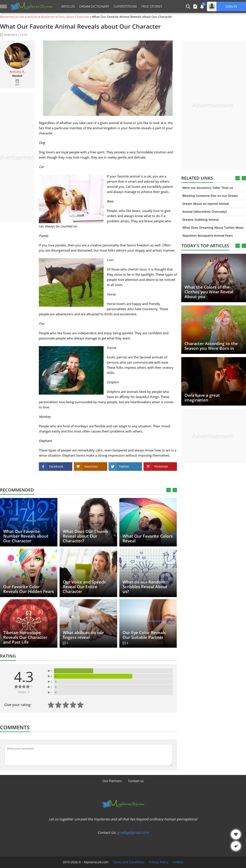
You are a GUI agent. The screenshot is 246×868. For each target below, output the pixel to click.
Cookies (178, 862)
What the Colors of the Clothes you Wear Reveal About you (209, 292)
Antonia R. (17, 72)
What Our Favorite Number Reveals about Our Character (26, 536)
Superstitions (125, 6)
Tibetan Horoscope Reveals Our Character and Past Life (25, 637)
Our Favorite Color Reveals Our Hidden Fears (28, 589)
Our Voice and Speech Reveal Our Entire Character (84, 587)
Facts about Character (73, 17)
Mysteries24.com (12, 17)
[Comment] (88, 755)
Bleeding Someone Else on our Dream (210, 196)
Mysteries (48, 17)
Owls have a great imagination (202, 398)
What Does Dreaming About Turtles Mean (213, 228)
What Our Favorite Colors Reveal (148, 538)
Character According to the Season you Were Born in (211, 346)
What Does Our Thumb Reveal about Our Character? (85, 536)
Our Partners (112, 781)
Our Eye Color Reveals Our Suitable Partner (144, 635)
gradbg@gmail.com (133, 832)
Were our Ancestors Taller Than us (208, 188)
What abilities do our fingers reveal (83, 635)
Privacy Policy (158, 862)
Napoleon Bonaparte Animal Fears (208, 236)
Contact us (136, 781)
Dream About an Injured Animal (206, 204)
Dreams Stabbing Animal (200, 220)
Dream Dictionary (94, 6)
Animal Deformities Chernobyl (205, 212)
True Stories (152, 6)
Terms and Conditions (129, 862)
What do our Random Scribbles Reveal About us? (145, 587)
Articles (68, 6)
